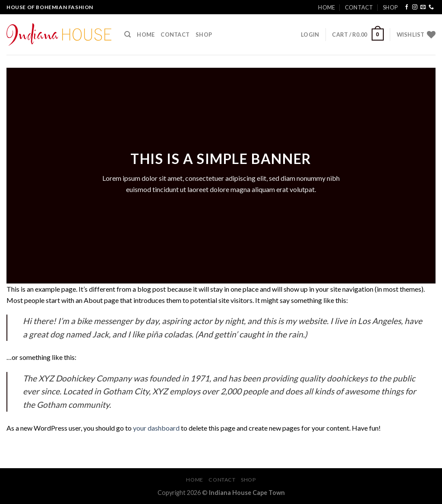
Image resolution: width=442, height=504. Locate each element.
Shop (390, 7)
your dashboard (156, 428)
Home (327, 7)
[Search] (128, 35)
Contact (359, 7)
